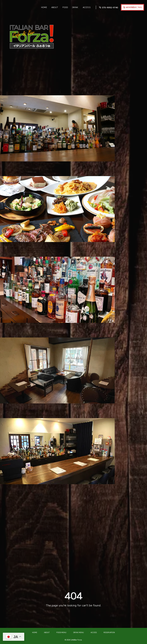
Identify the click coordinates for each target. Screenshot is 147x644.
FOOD (65, 7)
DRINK (75, 7)
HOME (44, 7)
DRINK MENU (79, 633)
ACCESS (87, 7)
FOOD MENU (61, 633)
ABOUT (55, 7)
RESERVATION (109, 633)
